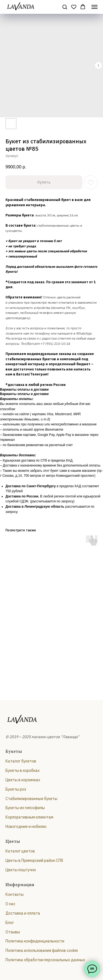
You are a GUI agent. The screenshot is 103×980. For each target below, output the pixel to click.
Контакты (15, 894)
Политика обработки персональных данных (45, 960)
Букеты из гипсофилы (25, 808)
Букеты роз (16, 789)
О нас (10, 904)
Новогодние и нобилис (26, 827)
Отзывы (13, 932)
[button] (65, 7)
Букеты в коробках (23, 770)
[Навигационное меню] (94, 7)
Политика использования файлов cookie (42, 950)
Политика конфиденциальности (35, 941)
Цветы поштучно (21, 870)
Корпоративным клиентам (29, 817)
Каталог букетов (21, 761)
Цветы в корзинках (23, 780)
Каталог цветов (20, 851)
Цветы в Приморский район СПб (34, 860)
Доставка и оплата (23, 913)
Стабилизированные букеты (31, 799)
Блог (10, 923)
